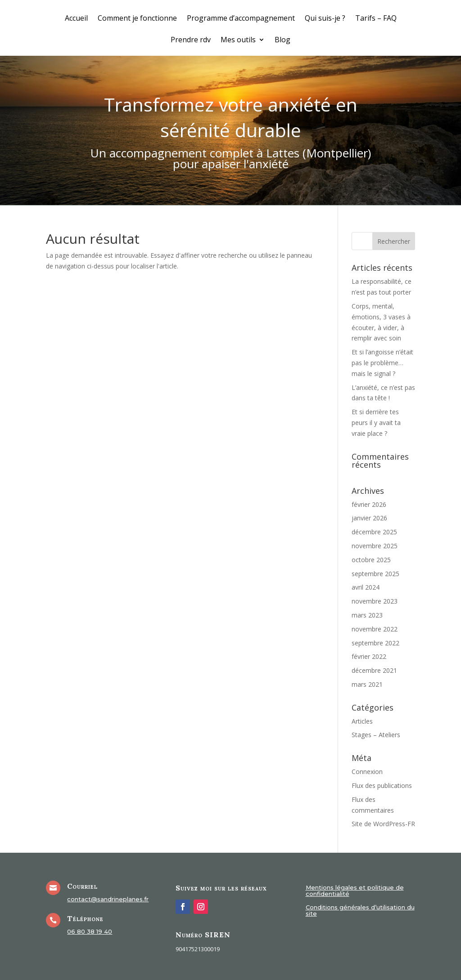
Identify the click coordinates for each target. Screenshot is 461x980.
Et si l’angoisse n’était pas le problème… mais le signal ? (382, 363)
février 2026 (369, 504)
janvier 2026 (369, 518)
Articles (362, 721)
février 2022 (369, 656)
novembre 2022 (375, 629)
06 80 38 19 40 (90, 931)
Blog (282, 40)
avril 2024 (366, 587)
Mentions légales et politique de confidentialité (355, 891)
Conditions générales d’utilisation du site (360, 911)
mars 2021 (367, 684)
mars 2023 (367, 615)
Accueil (76, 19)
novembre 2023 (375, 601)
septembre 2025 (375, 574)
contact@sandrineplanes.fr (108, 899)
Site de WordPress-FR (383, 824)
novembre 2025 (375, 546)
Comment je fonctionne (137, 19)
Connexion (367, 772)
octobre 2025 (371, 560)
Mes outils (238, 40)
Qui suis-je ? (325, 19)
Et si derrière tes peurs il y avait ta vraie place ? (376, 423)
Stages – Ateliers (376, 735)
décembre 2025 (374, 532)
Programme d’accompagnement (241, 19)
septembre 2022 (375, 643)
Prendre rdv (191, 40)
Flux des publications (382, 785)
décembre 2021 (374, 670)
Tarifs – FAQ (376, 19)
